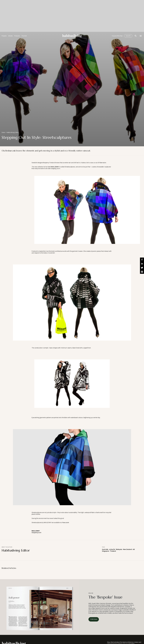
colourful (112, 549)
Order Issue (94, 619)
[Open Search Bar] (136, 36)
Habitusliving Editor (12, 132)
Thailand (113, 551)
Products (17, 36)
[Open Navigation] (141, 36)
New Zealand (127, 549)
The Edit (24, 36)
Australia (105, 549)
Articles (10, 36)
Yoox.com (65, 523)
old (134, 549)
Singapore (106, 551)
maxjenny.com (37, 533)
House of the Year (117, 36)
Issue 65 (128, 36)
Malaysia (119, 549)
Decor (3, 132)
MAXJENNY (55, 167)
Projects (4, 36)
